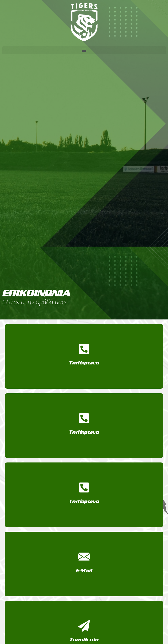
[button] (84, 50)
